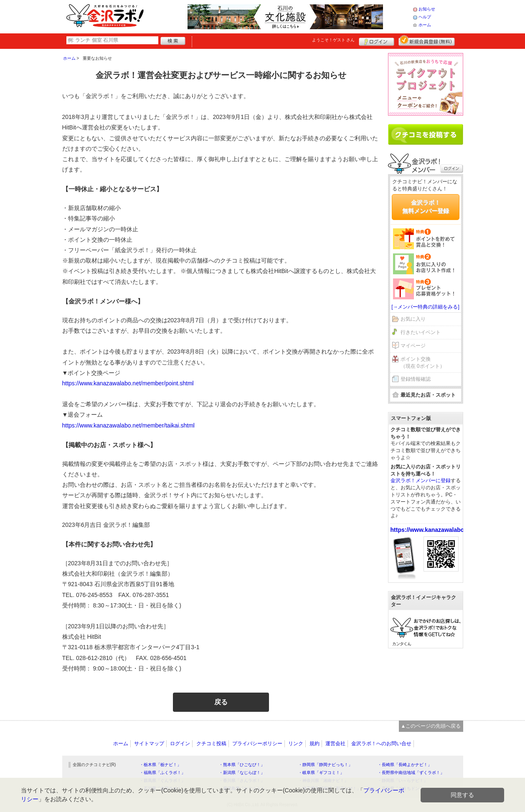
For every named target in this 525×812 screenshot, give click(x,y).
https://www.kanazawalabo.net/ (434, 530)
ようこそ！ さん (334, 40)
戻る (221, 702)
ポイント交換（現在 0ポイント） (423, 363)
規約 (314, 744)
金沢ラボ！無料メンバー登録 (426, 207)
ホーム (425, 25)
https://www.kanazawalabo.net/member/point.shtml (128, 383)
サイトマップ (149, 744)
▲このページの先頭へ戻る (431, 726)
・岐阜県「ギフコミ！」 (321, 773)
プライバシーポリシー (257, 744)
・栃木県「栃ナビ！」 (160, 765)
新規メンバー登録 (427, 40)
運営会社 (335, 744)
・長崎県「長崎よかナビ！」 (405, 765)
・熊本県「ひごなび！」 (242, 765)
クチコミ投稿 (211, 744)
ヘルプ (425, 17)
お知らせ (427, 9)
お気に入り (413, 319)
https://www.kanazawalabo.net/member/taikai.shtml (128, 425)
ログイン (377, 40)
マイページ (413, 346)
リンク (296, 744)
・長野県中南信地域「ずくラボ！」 (411, 773)
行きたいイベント (421, 332)
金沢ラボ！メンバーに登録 (421, 481)
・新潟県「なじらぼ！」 (242, 773)
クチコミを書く (426, 134)
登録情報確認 (416, 379)
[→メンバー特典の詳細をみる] (425, 307)
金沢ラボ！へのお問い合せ (381, 744)
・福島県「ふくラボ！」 (162, 773)
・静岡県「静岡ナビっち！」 (325, 765)
